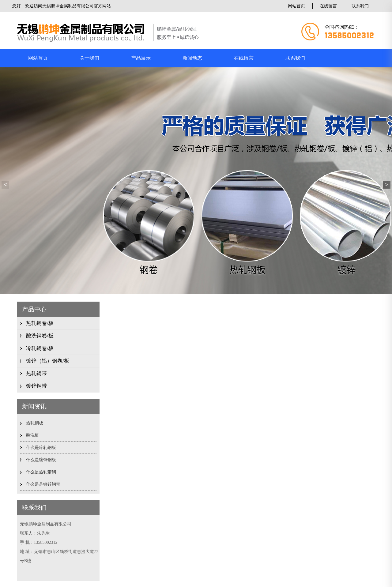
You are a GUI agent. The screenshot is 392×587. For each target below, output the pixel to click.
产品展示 (141, 58)
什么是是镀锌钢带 (43, 484)
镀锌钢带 (36, 386)
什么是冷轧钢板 (41, 448)
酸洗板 (32, 435)
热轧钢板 (35, 423)
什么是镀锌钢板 (41, 460)
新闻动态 (192, 58)
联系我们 (360, 6)
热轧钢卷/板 (40, 323)
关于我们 (89, 58)
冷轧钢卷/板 (40, 348)
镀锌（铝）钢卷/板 (48, 361)
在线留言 (328, 6)
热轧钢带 (36, 373)
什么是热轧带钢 (41, 472)
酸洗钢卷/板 (40, 336)
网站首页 (296, 6)
